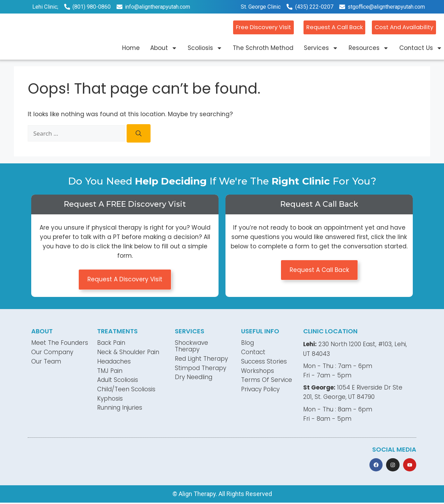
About (164, 48)
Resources (369, 48)
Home (131, 48)
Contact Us (421, 48)
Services (321, 48)
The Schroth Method (263, 48)
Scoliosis (205, 48)
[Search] (139, 133)
